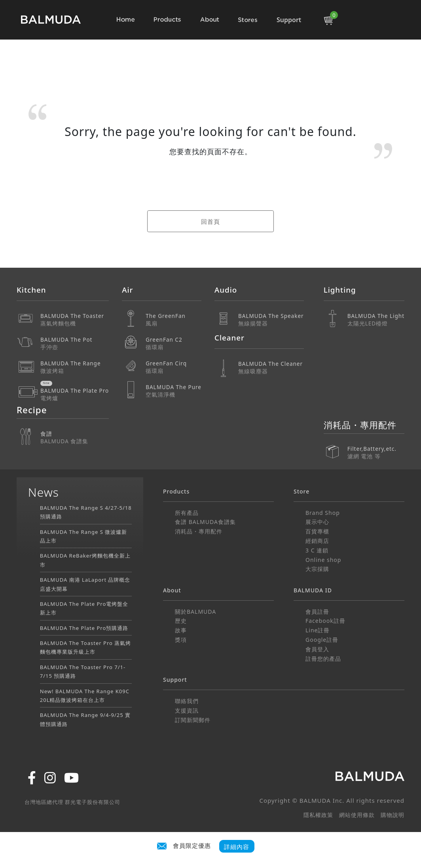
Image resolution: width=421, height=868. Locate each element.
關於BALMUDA (195, 612)
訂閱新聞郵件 (193, 720)
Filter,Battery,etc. (376, 447)
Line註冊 (318, 630)
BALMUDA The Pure (174, 391)
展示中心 (317, 522)
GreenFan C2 (174, 343)
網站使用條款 (357, 815)
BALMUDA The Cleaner (271, 368)
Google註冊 (322, 640)
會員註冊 (317, 612)
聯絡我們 (187, 701)
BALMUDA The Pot (75, 343)
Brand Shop (323, 513)
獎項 (181, 640)
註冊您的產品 (323, 659)
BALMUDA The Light (376, 320)
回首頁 (210, 221)
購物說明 (393, 815)
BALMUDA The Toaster (75, 320)
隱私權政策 (318, 815)
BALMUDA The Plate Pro (75, 394)
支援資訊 (187, 710)
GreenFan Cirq (174, 367)
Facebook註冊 (325, 621)
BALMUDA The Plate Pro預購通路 (84, 628)
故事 (181, 630)
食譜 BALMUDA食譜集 (205, 522)
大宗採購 (317, 569)
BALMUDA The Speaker (271, 320)
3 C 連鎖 (317, 550)
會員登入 (317, 649)
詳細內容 (237, 846)
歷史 (181, 621)
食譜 (75, 438)
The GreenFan (174, 320)
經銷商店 (317, 541)
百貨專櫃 (317, 531)
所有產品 (187, 513)
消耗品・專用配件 (199, 531)
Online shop (323, 560)
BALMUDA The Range (75, 367)
